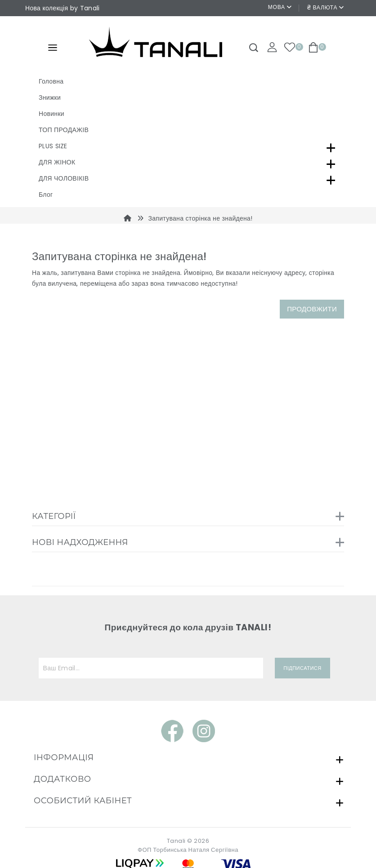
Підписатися (302, 668)
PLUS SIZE (53, 146)
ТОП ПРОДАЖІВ (64, 130)
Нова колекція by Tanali (62, 8)
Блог (46, 195)
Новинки (51, 114)
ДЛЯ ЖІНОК (57, 162)
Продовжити (312, 309)
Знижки (50, 97)
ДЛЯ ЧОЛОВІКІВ (64, 178)
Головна (51, 81)
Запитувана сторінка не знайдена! (200, 218)
